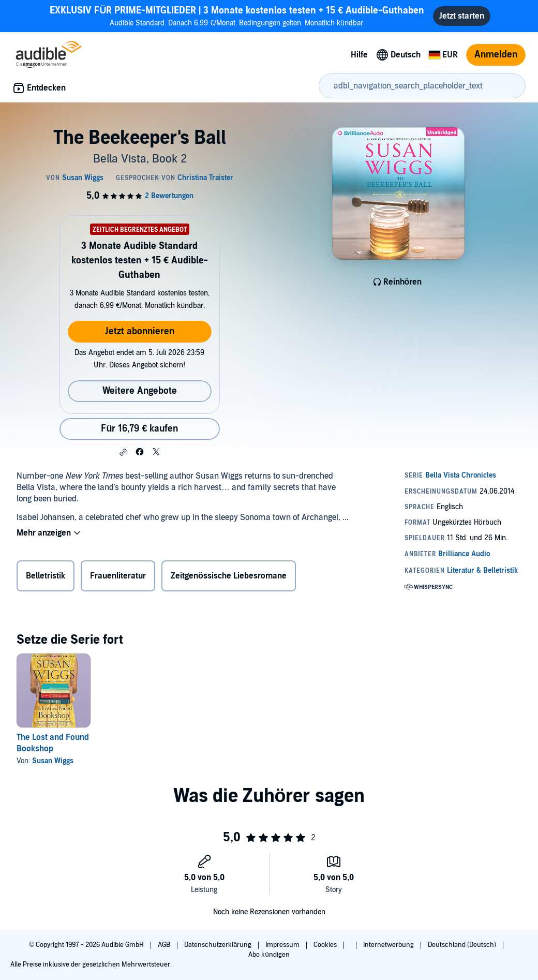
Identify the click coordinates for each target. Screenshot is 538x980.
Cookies (326, 945)
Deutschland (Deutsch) (463, 945)
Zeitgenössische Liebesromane (229, 576)
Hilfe (359, 55)
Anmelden (496, 55)
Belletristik (46, 576)
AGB (165, 945)
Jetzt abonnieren (140, 331)
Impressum (283, 945)
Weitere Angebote (140, 391)
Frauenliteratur (118, 576)
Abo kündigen (269, 955)
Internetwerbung (389, 945)
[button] (123, 452)
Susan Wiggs (53, 761)
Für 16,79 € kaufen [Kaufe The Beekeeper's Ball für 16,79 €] (139, 429)
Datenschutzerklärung (219, 945)
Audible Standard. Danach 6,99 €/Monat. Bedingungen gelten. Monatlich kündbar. (237, 16)
